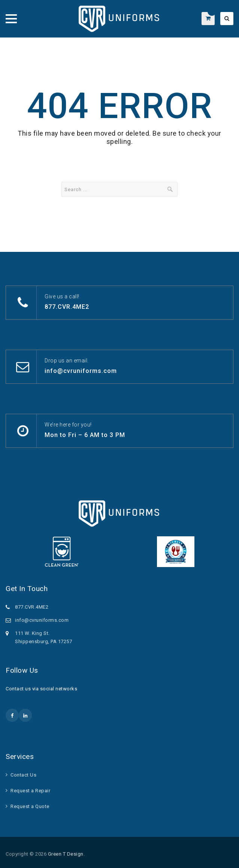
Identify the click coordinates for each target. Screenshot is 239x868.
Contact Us (23, 775)
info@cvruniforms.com (81, 371)
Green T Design (66, 854)
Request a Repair (30, 791)
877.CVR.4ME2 (67, 307)
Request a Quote (30, 806)
